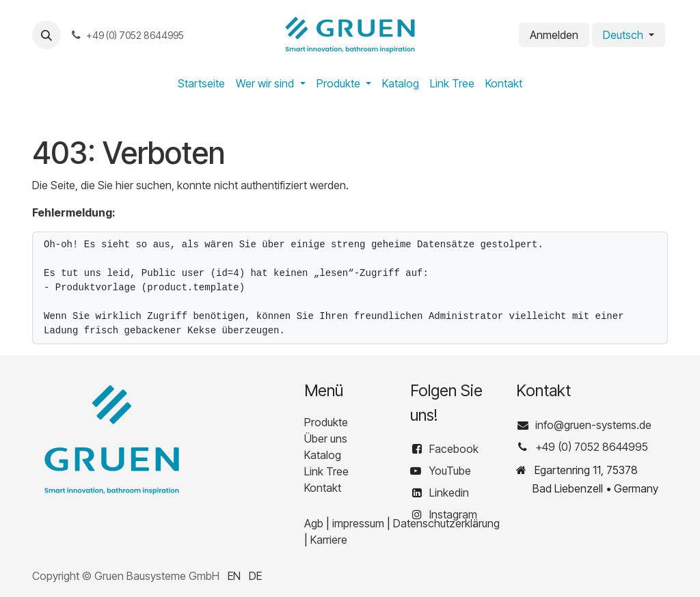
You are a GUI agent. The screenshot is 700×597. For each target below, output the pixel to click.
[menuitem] (201, 83)
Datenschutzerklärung (446, 523)
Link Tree (326, 471)
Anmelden (554, 35)
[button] (46, 35)
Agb (314, 523)
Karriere (329, 540)
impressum (358, 523)
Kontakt (323, 488)
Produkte (326, 422)
